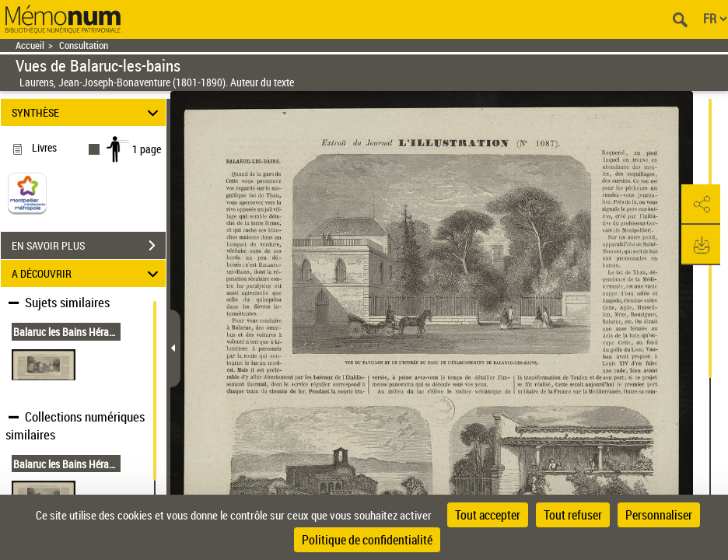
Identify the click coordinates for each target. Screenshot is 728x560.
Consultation (84, 45)
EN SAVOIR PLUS (89, 246)
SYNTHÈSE (87, 112)
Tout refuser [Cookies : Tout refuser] (573, 515)
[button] (701, 205)
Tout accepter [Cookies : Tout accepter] (488, 515)
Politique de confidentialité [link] (367, 540)
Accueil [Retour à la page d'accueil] (30, 45)
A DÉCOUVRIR (87, 273)
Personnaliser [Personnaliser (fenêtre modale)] (659, 515)
